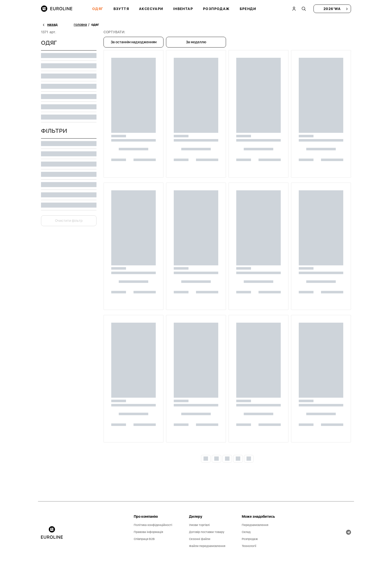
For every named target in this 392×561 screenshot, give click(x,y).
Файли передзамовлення (207, 546)
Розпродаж (216, 9)
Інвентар (183, 9)
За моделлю (196, 42)
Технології (249, 546)
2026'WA (332, 9)
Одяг (98, 9)
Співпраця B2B (144, 539)
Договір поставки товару (207, 532)
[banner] (52, 532)
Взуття (121, 9)
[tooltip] (304, 9)
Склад (246, 532)
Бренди (248, 9)
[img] (57, 9)
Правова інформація (148, 532)
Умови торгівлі (199, 525)
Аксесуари (151, 9)
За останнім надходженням (134, 42)
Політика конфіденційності (153, 525)
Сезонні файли (200, 539)
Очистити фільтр (69, 221)
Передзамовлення (255, 525)
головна (80, 25)
